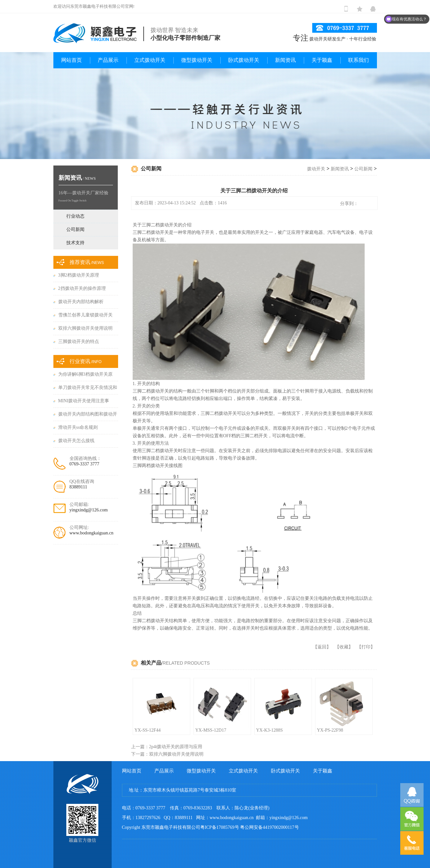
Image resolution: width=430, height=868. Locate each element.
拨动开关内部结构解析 (81, 302)
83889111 (78, 487)
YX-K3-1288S (270, 730)
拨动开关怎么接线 (76, 441)
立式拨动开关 (150, 60)
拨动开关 (316, 169)
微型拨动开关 (197, 60)
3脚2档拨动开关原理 (79, 275)
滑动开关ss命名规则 (78, 427)
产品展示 (108, 60)
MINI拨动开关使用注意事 (84, 401)
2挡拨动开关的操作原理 (82, 288)
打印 (366, 647)
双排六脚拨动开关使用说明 (85, 328)
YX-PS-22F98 (330, 730)
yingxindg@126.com (89, 510)
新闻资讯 (285, 60)
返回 (322, 647)
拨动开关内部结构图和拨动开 (88, 414)
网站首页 (72, 60)
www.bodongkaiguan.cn (92, 533)
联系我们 (358, 60)
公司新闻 (363, 169)
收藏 (344, 647)
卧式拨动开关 (244, 60)
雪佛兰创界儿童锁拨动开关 (85, 315)
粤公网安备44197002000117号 (269, 827)
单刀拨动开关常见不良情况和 (88, 388)
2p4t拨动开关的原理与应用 (176, 747)
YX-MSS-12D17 (211, 730)
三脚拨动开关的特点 (79, 342)
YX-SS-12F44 (148, 730)
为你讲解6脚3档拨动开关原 (85, 374)
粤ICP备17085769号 (220, 827)
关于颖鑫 (322, 60)
